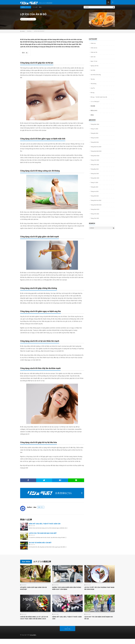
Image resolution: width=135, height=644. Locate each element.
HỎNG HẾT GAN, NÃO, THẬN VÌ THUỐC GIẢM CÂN (45, 525)
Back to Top (67, 634)
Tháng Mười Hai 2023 (96, 148)
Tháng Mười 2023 (95, 157)
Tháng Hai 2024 (95, 139)
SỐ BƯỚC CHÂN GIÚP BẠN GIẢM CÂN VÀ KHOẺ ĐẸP (35, 590)
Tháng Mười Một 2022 (96, 206)
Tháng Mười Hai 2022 (96, 202)
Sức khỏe (32, 21)
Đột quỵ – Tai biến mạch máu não (100, 98)
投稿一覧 (40, 509)
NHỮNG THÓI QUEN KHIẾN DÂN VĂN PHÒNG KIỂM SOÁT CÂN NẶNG (66, 590)
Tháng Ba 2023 (95, 188)
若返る (92, 116)
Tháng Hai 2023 (95, 193)
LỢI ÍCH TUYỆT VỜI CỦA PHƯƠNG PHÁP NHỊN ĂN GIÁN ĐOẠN (99, 590)
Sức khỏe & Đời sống (96, 76)
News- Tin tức (94, 63)
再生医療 (93, 107)
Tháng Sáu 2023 (95, 175)
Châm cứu (93, 45)
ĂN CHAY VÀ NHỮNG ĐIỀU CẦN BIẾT (40, 544)
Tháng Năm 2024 (95, 126)
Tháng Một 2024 (95, 144)
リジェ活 (35, 9)
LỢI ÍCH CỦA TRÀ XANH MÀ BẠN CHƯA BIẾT (43, 535)
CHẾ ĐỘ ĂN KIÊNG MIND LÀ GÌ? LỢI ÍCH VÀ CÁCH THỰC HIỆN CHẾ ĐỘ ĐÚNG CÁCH (35, 622)
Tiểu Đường (94, 85)
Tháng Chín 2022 (95, 215)
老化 (40, 9)
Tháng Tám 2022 (95, 220)
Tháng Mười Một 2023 (96, 153)
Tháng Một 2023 (95, 197)
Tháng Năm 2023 (95, 179)
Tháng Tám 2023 (95, 166)
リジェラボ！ (33, 640)
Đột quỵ (93, 94)
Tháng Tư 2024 (95, 130)
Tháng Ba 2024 (95, 135)
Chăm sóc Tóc (95, 54)
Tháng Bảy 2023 (95, 170)
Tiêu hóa (93, 81)
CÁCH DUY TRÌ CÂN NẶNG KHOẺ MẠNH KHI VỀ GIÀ (99, 620)
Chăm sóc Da (94, 49)
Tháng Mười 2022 (95, 211)
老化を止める (94, 112)
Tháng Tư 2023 (95, 184)
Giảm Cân (93, 58)
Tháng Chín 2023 (95, 162)
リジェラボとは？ (95, 103)
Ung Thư (93, 90)
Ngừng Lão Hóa (95, 67)
